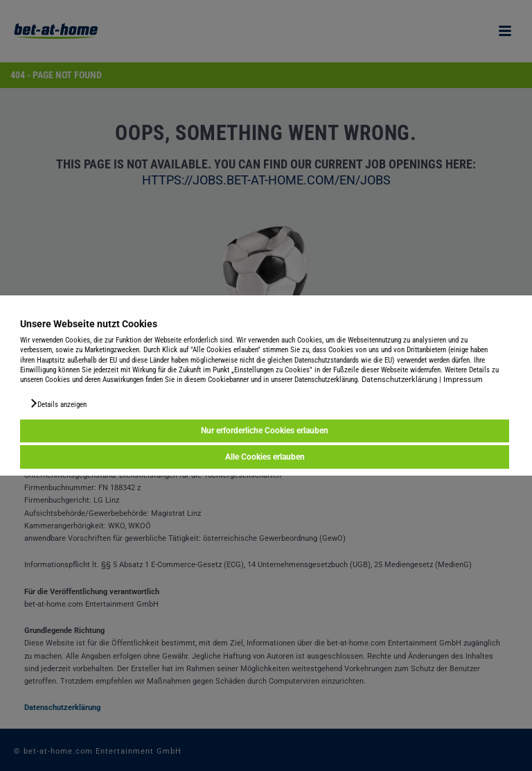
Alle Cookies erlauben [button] (265, 457)
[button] (58, 404)
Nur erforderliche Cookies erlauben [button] (265, 431)
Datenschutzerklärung (399, 380)
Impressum (463, 380)
